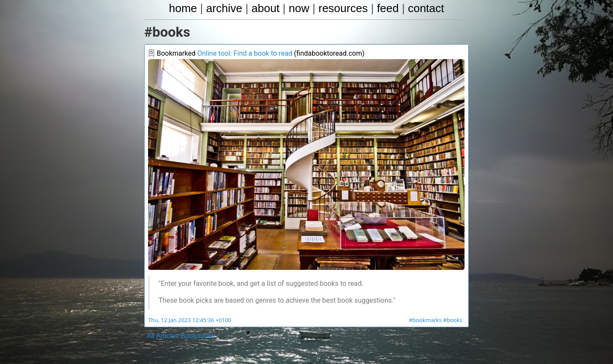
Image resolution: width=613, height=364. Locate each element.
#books (453, 320)
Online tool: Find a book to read (245, 53)
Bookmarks (198, 336)
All (151, 336)
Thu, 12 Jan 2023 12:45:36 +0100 (190, 320)
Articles (167, 336)
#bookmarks (425, 320)
